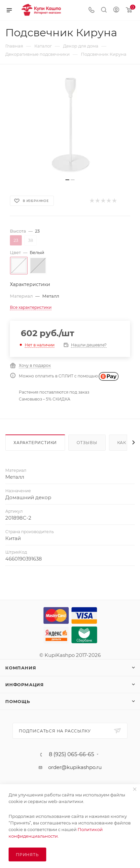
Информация (25, 685)
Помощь (18, 701)
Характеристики (35, 443)
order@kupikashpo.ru (75, 767)
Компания (21, 668)
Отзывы (87, 443)
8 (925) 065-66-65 (71, 755)
